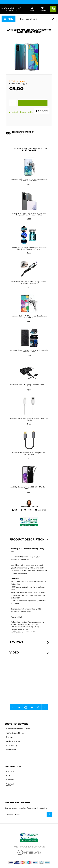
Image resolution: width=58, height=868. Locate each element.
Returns (10, 737)
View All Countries (9, 785)
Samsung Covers (18, 627)
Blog (8, 775)
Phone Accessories (35, 622)
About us (10, 771)
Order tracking (13, 741)
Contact (10, 780)
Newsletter (11, 750)
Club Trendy (12, 745)
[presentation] (38, 19)
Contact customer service (18, 729)
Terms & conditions (15, 733)
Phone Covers (33, 624)
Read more (23, 134)
